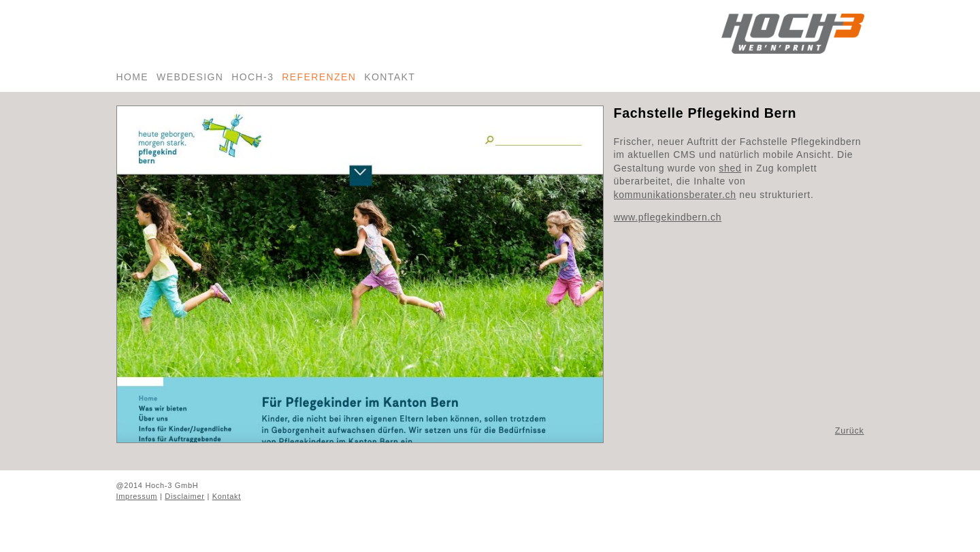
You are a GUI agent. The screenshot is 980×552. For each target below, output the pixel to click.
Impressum (137, 496)
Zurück (850, 431)
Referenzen (319, 77)
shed (730, 168)
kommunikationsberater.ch (675, 195)
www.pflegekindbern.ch (668, 217)
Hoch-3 (252, 77)
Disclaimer (184, 496)
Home (133, 77)
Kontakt (390, 77)
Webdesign (190, 77)
